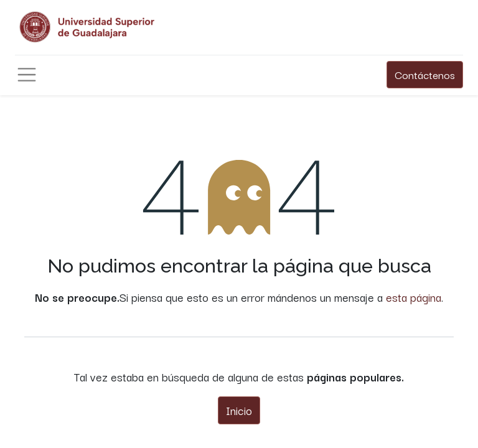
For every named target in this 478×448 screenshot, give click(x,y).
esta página (414, 297)
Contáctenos (425, 74)
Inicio (239, 410)
